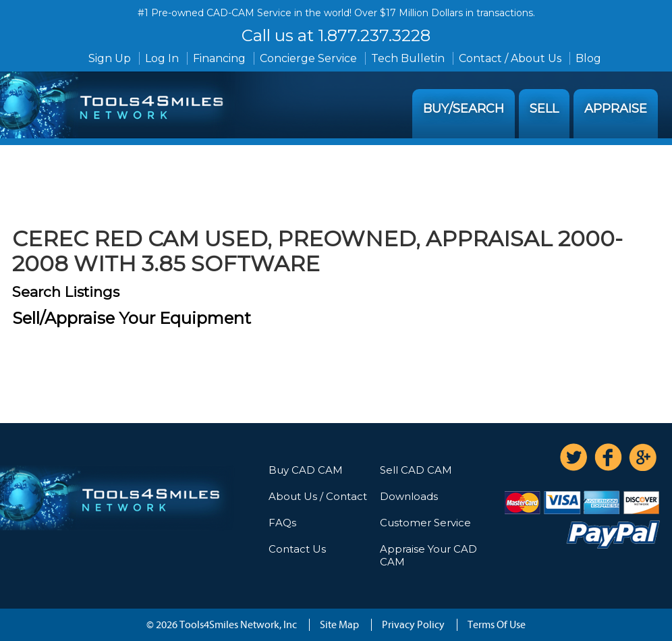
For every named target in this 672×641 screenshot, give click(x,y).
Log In (162, 58)
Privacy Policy (413, 625)
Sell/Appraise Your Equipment (132, 318)
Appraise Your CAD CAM (428, 555)
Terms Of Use (497, 625)
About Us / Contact (318, 496)
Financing (219, 58)
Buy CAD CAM (306, 470)
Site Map (339, 625)
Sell (544, 109)
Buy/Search (464, 109)
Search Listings (66, 292)
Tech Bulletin (408, 58)
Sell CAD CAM (416, 470)
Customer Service (425, 523)
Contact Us (297, 549)
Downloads (409, 496)
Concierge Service (308, 58)
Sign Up (110, 58)
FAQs (282, 523)
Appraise (616, 109)
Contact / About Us (510, 58)
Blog (588, 58)
